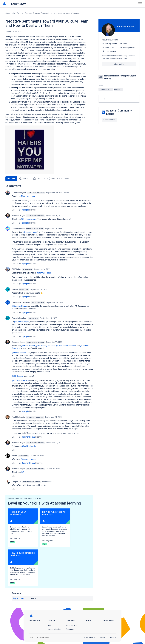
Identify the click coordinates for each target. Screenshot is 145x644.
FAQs (49, 625)
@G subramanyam (29, 219)
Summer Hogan (19, 216)
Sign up (24, 598)
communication (106, 89)
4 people (25, 284)
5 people (25, 264)
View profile (119, 64)
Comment (11, 178)
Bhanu (15, 456)
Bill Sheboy (17, 269)
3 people (25, 210)
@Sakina (51, 346)
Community (18, 4)
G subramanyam (19, 193)
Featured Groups (32, 13)
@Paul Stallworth (29, 446)
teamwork (118, 89)
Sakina (15, 289)
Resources (70, 629)
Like (14, 210)
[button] (30, 150)
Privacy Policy (89, 637)
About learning (71, 625)
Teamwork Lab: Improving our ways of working (60, 13)
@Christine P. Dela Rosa (66, 346)
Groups (20, 13)
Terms (102, 637)
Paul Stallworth (18, 417)
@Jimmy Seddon (28, 346)
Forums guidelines (54, 629)
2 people (25, 223)
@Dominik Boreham (20, 380)
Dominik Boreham (19, 318)
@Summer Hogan (28, 196)
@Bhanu (25, 472)
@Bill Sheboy (41, 346)
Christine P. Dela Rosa (21, 302)
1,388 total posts (111, 51)
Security (113, 637)
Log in (16, 598)
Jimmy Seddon (18, 229)
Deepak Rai (17, 482)
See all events (109, 120)
